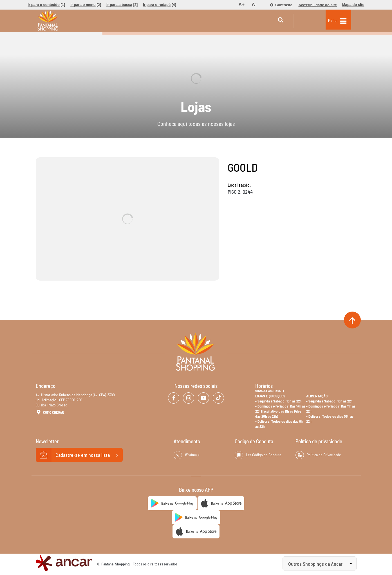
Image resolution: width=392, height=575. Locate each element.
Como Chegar (50, 413)
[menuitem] (47, 5)
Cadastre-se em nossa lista (79, 455)
